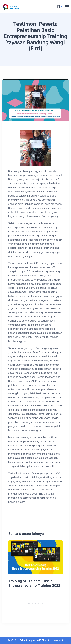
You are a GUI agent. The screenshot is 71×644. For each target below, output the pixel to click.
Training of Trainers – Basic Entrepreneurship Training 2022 (34, 583)
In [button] (59, 6)
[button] (29, 604)
